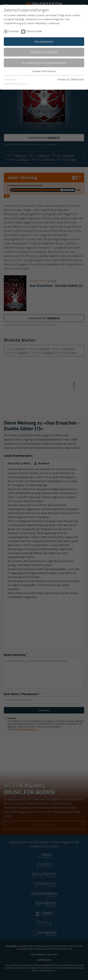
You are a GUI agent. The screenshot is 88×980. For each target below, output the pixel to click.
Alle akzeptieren (44, 41)
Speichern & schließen (44, 52)
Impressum (63, 79)
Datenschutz (78, 79)
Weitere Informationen (44, 71)
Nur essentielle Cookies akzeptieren (44, 63)
